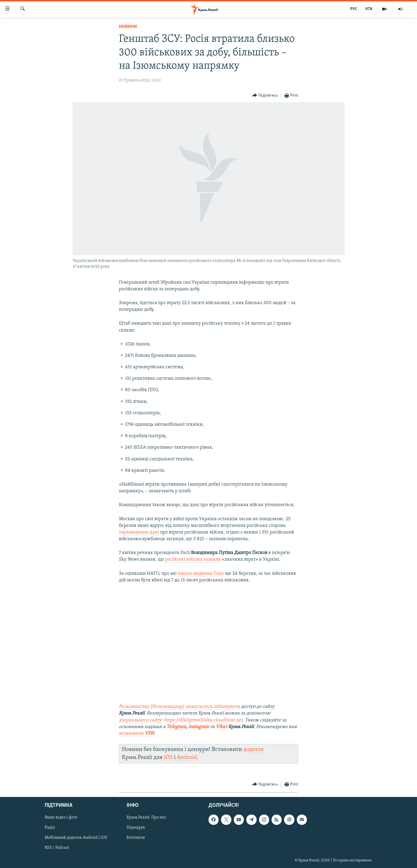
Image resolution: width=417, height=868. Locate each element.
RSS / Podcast (57, 848)
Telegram (176, 727)
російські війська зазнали (193, 559)
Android (187, 757)
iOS (168, 757)
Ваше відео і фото (61, 817)
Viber (222, 727)
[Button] (265, 96)
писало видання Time (201, 574)
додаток (254, 749)
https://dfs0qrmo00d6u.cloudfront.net (203, 720)
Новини (128, 27)
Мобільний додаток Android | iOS (76, 838)
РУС (354, 9)
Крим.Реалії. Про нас (146, 817)
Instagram (199, 727)
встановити (136, 733)
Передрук (136, 828)
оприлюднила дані (139, 532)
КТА (369, 9)
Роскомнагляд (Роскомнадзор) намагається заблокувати (179, 707)
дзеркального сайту (140, 720)
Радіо (50, 828)
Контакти (136, 838)
